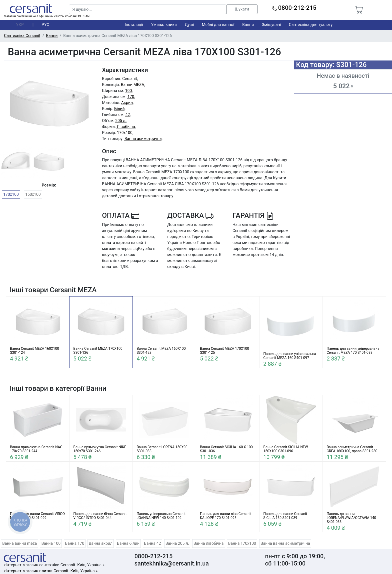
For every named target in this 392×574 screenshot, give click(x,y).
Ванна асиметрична (143, 139)
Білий (119, 109)
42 (127, 115)
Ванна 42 (152, 543)
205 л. (121, 121)
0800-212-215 (294, 8)
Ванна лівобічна (209, 543)
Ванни (248, 25)
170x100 (11, 194)
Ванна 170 (75, 543)
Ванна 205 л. (177, 543)
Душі (189, 25)
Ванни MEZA (132, 85)
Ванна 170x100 (242, 543)
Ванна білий (128, 543)
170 (131, 97)
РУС (45, 25)
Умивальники (164, 25)
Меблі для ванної (218, 25)
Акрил (127, 103)
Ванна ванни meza (19, 543)
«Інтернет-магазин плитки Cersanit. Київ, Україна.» (51, 571)
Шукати (242, 9)
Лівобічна (126, 127)
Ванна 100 (51, 543)
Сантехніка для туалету (311, 25)
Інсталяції (134, 25)
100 (129, 91)
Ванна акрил (101, 543)
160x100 (33, 194)
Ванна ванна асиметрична (285, 543)
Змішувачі (271, 25)
